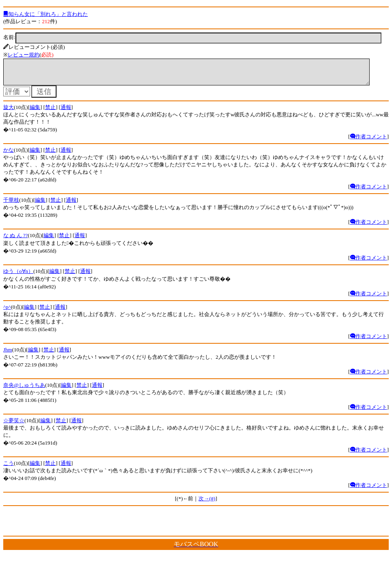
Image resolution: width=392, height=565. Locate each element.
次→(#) (207, 503)
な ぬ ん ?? (15, 240)
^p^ (7, 312)
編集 (35, 112)
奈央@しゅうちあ (24, 390)
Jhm (8, 354)
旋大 (9, 112)
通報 (66, 112)
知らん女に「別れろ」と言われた (46, 14)
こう (9, 468)
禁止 (50, 112)
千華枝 (11, 205)
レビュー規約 (24, 55)
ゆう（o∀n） (18, 276)
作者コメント (369, 141)
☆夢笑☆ (14, 425)
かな (9, 155)
